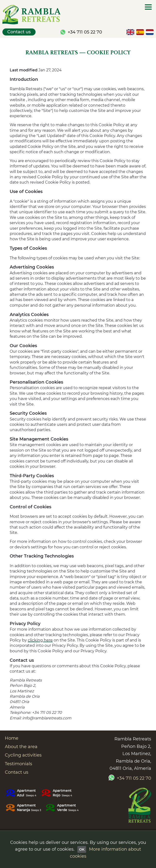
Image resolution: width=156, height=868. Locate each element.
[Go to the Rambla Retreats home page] (140, 806)
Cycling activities (23, 755)
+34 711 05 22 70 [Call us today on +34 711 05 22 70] (85, 32)
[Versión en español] (140, 32)
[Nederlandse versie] (150, 32)
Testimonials (19, 764)
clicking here (40, 640)
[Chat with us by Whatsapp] (63, 32)
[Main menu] (148, 7)
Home (12, 738)
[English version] (130, 32)
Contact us (19, 32)
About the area (21, 747)
